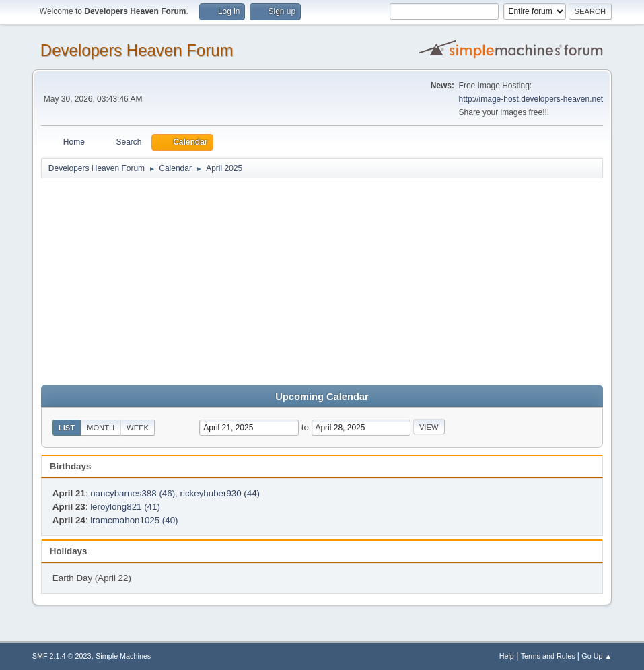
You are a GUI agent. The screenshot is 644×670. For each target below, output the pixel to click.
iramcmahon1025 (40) (134, 520)
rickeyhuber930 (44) (220, 493)
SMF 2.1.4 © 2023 (62, 656)
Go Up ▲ (597, 656)
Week (138, 428)
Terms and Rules (548, 656)
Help (507, 656)
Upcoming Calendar (322, 397)
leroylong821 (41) (125, 507)
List (67, 428)
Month (101, 428)
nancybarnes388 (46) (133, 493)
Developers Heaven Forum (137, 50)
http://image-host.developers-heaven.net (531, 99)
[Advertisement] (322, 281)
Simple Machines (123, 656)
